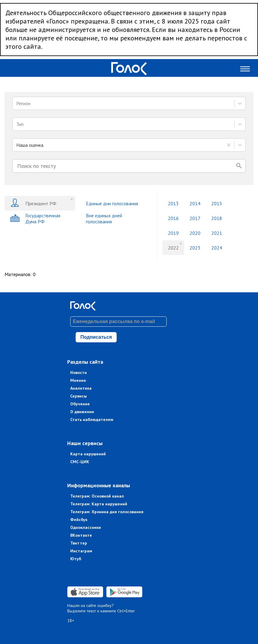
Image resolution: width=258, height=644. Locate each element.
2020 (195, 233)
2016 (173, 218)
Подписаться (96, 337)
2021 (217, 233)
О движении (82, 412)
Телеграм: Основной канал (97, 496)
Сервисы (79, 396)
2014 (195, 203)
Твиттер (79, 543)
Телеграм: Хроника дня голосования (107, 512)
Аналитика (81, 388)
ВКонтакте (81, 535)
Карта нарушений (88, 454)
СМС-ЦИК (80, 462)
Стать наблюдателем (92, 419)
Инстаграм (81, 551)
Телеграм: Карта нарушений (99, 504)
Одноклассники (86, 527)
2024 (217, 248)
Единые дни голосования (112, 203)
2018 (217, 218)
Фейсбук (79, 520)
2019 (173, 233)
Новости (79, 372)
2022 (173, 248)
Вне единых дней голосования (104, 218)
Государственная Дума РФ (35, 218)
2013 (173, 203)
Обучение (80, 404)
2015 (217, 203)
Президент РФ (33, 203)
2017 (195, 218)
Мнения (78, 380)
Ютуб (76, 559)
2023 (195, 248)
